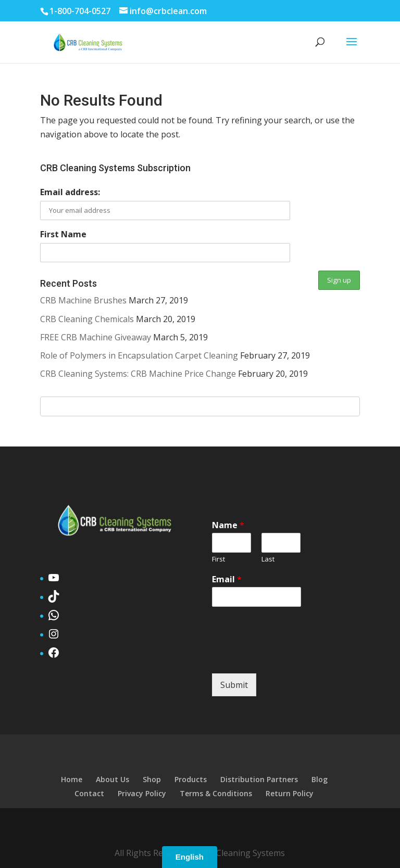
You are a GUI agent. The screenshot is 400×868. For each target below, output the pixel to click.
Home (72, 779)
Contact (89, 793)
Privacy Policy (142, 793)
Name (228, 525)
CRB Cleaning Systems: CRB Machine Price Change (138, 374)
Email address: (70, 192)
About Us (113, 779)
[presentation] (291, 656)
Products (191, 779)
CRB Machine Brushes (83, 300)
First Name (63, 234)
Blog (320, 779)
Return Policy (290, 793)
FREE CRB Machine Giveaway (96, 337)
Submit (234, 685)
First (218, 559)
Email (227, 579)
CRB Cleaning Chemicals (87, 319)
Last (268, 559)
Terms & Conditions (216, 793)
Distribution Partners (259, 779)
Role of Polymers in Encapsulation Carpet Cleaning (139, 355)
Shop (152, 779)
